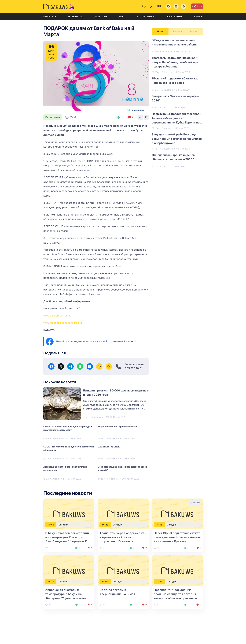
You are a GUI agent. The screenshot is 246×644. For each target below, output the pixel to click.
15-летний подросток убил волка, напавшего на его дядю (175, 81)
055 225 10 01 (134, 368)
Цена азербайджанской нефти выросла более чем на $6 (122, 468)
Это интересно (146, 17)
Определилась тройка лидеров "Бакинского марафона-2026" (173, 157)
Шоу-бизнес (175, 17)
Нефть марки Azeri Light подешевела (117, 427)
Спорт (122, 17)
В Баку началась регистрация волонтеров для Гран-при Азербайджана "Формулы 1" (67, 537)
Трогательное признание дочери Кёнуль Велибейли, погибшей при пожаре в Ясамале (175, 62)
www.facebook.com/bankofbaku (63, 323)
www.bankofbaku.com (57, 316)
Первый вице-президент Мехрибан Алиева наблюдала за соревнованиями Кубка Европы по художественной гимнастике (176, 118)
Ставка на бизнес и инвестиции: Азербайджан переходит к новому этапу (68, 428)
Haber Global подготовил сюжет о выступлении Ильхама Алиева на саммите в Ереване (177, 537)
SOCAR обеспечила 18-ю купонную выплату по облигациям (69, 448)
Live (197, 6)
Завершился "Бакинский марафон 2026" (176, 98)
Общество (100, 17)
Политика (50, 17)
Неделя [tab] (177, 32)
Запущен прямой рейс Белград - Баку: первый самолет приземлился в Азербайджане (177, 139)
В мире (198, 17)
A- (141, 117)
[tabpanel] (177, 103)
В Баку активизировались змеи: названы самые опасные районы (174, 42)
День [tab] (160, 32)
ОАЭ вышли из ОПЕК (109, 447)
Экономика (75, 17)
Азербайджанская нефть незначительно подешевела (65, 468)
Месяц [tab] (194, 32)
